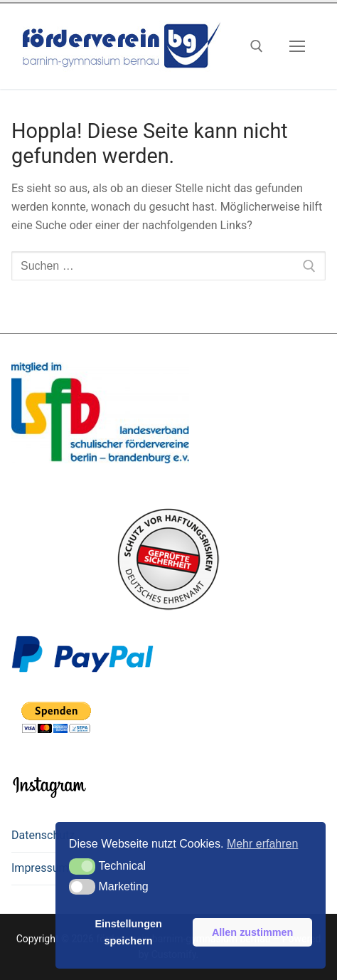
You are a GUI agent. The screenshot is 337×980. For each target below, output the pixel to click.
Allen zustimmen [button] (252, 932)
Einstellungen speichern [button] (128, 932)
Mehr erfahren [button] (263, 844)
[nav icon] (297, 46)
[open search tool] (257, 46)
